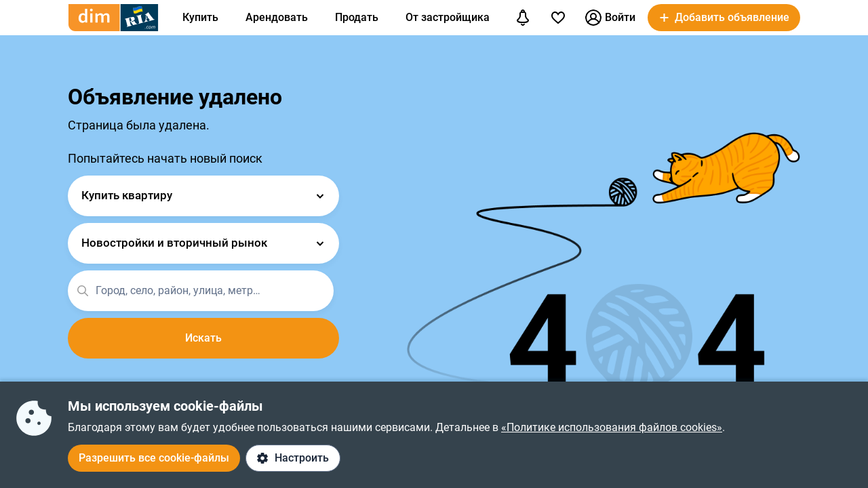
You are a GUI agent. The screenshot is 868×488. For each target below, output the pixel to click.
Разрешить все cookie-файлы (154, 458)
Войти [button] (610, 18)
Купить (200, 17)
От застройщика (448, 17)
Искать (203, 338)
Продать (357, 17)
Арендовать (277, 17)
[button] (724, 18)
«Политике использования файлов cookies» (612, 427)
